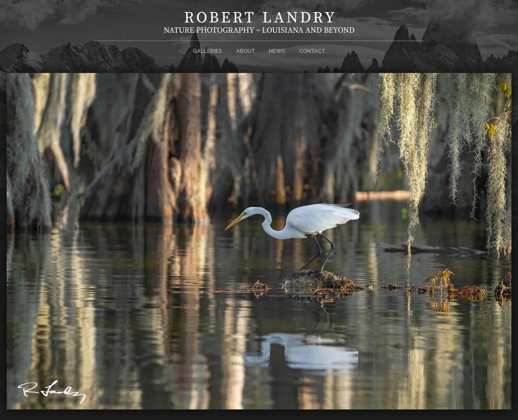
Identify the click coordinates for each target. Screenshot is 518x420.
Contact (312, 51)
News (277, 51)
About (246, 51)
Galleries (207, 51)
